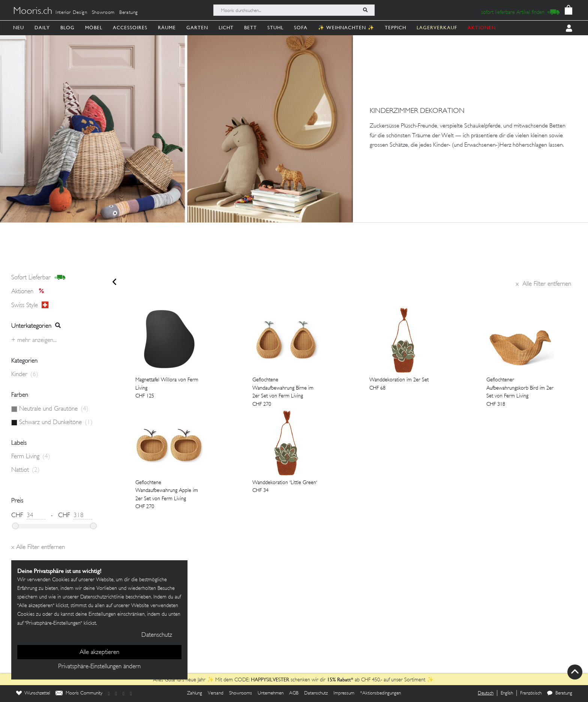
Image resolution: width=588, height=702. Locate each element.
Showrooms (241, 693)
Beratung (129, 13)
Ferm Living (31, 457)
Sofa (301, 28)
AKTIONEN (482, 28)
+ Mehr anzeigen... (34, 340)
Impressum (344, 693)
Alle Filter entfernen (543, 284)
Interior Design (71, 13)
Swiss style (30, 305)
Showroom (103, 13)
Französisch (531, 693)
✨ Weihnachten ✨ (346, 28)
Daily (42, 28)
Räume (167, 28)
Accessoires (130, 28)
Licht (226, 28)
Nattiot (25, 470)
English (507, 693)
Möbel (94, 28)
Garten (197, 28)
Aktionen (30, 292)
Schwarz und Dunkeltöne (56, 423)
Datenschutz (316, 693)
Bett (250, 28)
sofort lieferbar (38, 278)
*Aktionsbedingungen (380, 693)
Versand (216, 693)
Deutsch (486, 693)
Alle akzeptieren (99, 652)
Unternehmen (271, 693)
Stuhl (275, 28)
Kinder (25, 375)
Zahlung (195, 693)
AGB (294, 693)
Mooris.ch (33, 12)
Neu (19, 28)
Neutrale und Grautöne (54, 409)
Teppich (395, 28)
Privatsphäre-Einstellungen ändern (99, 667)
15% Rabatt (339, 679)
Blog (67, 28)
